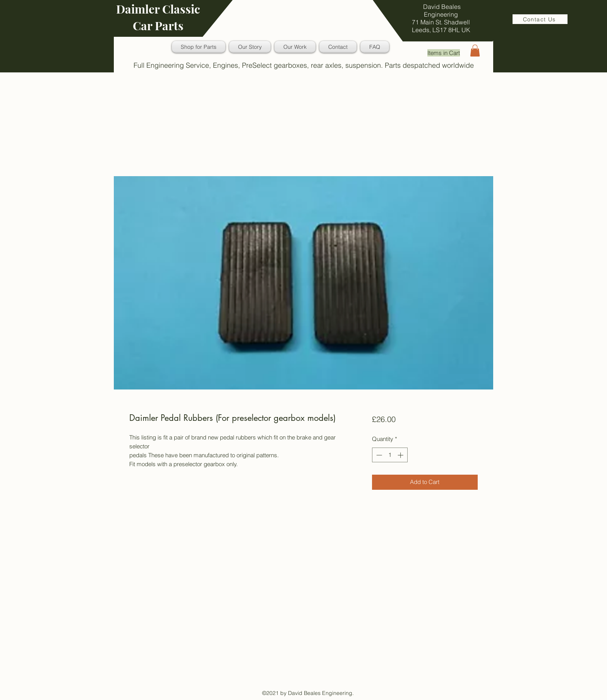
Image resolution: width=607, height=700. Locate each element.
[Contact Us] (540, 19)
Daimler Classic (158, 9)
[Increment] (401, 455)
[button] (475, 51)
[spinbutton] (390, 455)
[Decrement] (378, 455)
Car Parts (158, 26)
